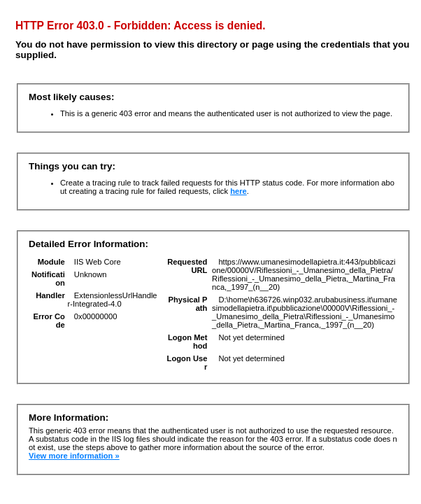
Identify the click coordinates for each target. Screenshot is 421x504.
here (238, 191)
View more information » (74, 456)
